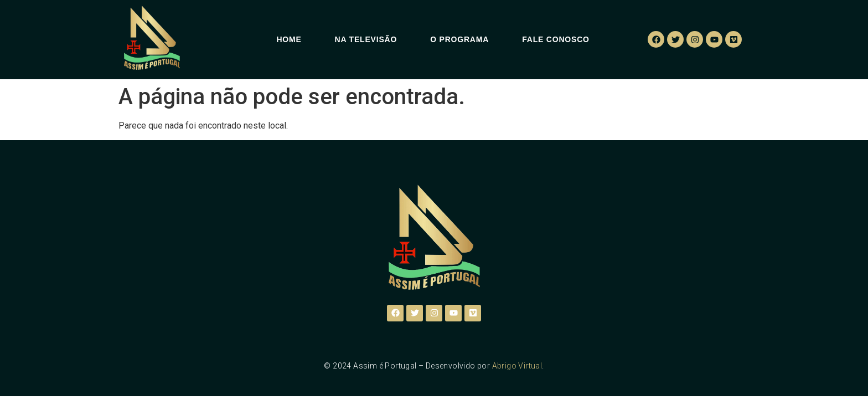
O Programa (459, 39)
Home (289, 39)
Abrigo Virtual (517, 366)
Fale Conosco (556, 39)
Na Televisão (366, 39)
